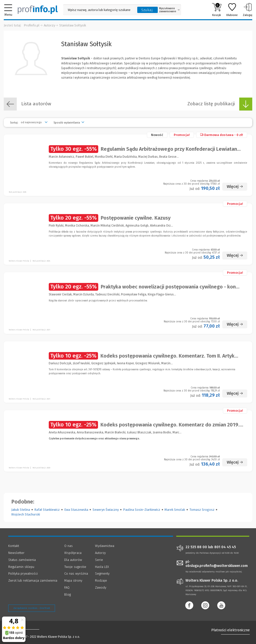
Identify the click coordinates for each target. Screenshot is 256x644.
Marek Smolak (175, 510)
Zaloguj (247, 10)
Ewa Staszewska (76, 510)
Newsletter (16, 553)
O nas (68, 546)
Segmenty (102, 574)
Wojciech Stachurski (26, 514)
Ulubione (232, 10)
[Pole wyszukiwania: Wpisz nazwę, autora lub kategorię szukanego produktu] (99, 10)
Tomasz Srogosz (202, 510)
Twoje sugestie (75, 567)
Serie (99, 560)
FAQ (67, 587)
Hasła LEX (102, 567)
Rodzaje (101, 580)
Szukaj (147, 10)
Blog (67, 594)
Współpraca (73, 553)
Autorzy (49, 25)
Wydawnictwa (105, 546)
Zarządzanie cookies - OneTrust (32, 608)
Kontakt (14, 546)
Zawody (101, 587)
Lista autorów (27, 104)
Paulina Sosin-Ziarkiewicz (142, 510)
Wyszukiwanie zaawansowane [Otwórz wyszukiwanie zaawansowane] (169, 10)
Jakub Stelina (21, 510)
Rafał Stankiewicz (47, 510)
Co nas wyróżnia (76, 574)
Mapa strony (73, 580)
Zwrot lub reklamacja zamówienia (33, 580)
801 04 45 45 (225, 547)
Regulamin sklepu (21, 567)
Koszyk (217, 10)
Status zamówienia (22, 560)
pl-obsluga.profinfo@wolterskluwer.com (217, 564)
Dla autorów (73, 560)
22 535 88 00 (196, 547)
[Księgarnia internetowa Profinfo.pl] (38, 10)
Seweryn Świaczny (106, 510)
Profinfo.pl (32, 25)
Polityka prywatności (23, 574)
